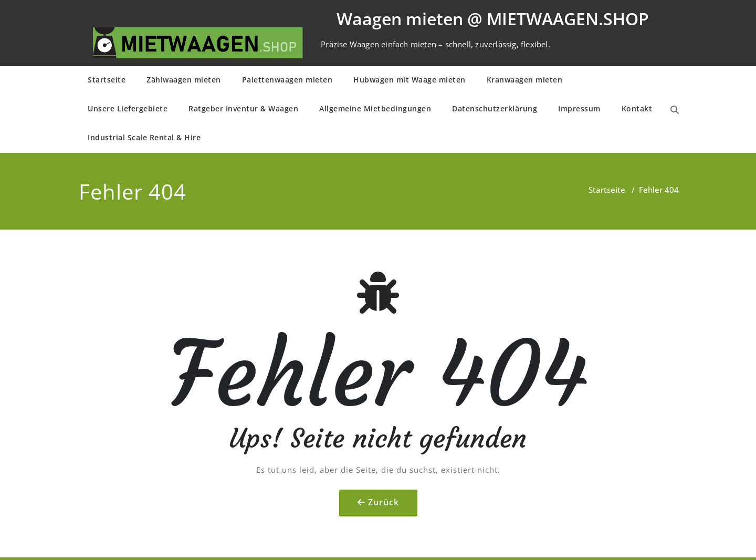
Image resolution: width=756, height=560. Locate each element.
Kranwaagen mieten (525, 80)
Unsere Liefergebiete (128, 108)
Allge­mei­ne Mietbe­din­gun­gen (375, 108)
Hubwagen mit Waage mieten (409, 80)
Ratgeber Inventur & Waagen (243, 108)
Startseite (107, 80)
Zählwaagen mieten (184, 80)
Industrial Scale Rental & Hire (144, 137)
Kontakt (637, 108)
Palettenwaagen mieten (287, 80)
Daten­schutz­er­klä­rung (495, 108)
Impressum (579, 108)
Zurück (384, 502)
